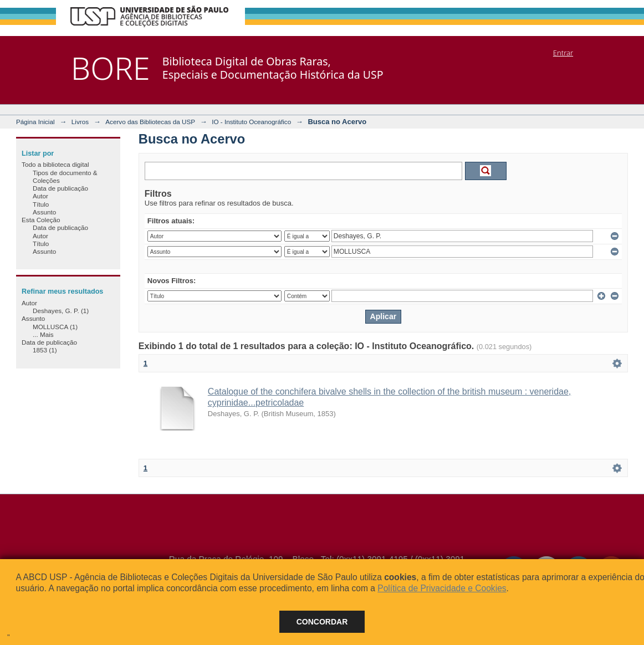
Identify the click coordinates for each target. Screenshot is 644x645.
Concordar (322, 622)
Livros (80, 122)
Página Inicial (35, 122)
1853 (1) (45, 350)
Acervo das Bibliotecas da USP (150, 122)
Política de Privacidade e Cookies (442, 588)
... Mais (43, 334)
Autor (40, 196)
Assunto (44, 212)
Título (41, 204)
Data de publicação (60, 188)
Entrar (563, 53)
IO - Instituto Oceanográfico (251, 122)
